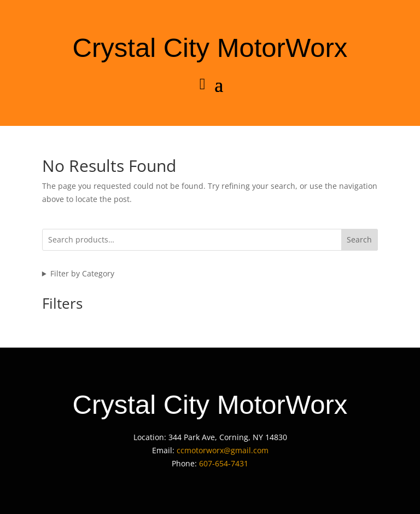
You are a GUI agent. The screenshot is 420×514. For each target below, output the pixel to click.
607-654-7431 (224, 463)
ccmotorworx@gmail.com (223, 450)
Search (359, 239)
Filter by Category (82, 273)
